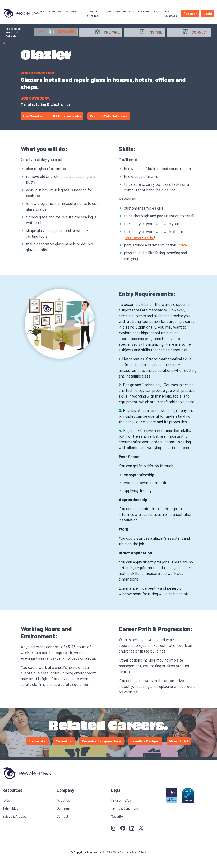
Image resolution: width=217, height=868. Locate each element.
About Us (63, 810)
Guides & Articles (14, 827)
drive (183, 255)
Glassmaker (38, 751)
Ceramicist (64, 751)
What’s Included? (120, 11)
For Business (170, 14)
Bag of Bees (139, 863)
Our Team (63, 819)
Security (117, 827)
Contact (63, 827)
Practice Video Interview (109, 126)
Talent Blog (10, 819)
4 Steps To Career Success (59, 11)
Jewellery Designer (145, 751)
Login (208, 13)
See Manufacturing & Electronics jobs (52, 126)
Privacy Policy (121, 810)
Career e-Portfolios (89, 14)
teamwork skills (139, 247)
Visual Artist (179, 751)
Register (190, 13)
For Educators (149, 11)
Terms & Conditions (125, 819)
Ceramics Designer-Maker (102, 751)
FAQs (6, 810)
